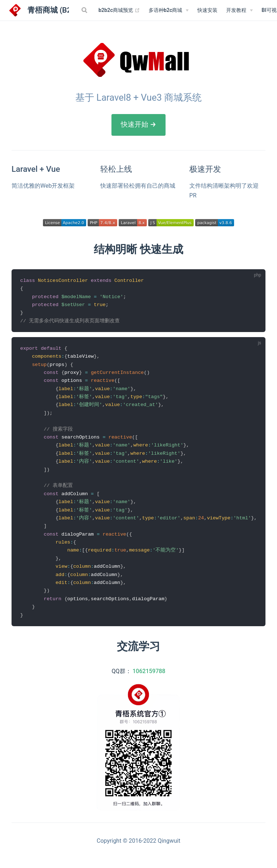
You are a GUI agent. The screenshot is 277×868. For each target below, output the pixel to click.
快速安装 (207, 10)
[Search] (85, 10)
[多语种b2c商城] (169, 10)
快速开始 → (138, 124)
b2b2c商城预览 (119, 10)
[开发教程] (239, 10)
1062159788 (149, 681)
